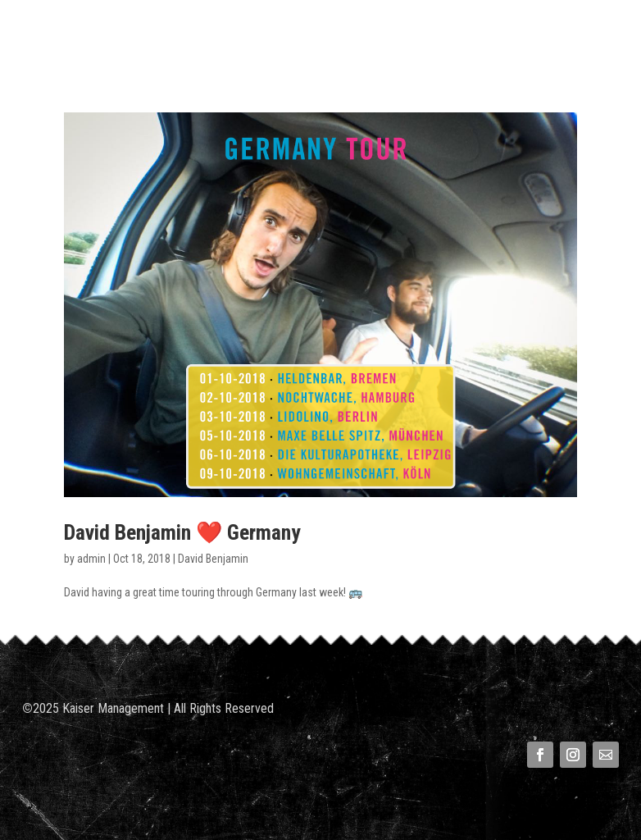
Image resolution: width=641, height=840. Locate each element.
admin (91, 559)
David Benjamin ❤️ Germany (182, 532)
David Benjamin (213, 559)
